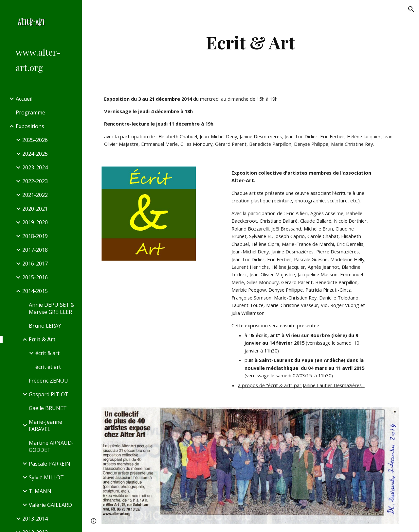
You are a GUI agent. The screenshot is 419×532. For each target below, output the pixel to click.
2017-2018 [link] (35, 250)
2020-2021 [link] (35, 209)
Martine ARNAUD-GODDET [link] (51, 446)
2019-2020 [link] (35, 222)
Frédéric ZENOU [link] (48, 381)
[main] (250, 42)
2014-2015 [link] (35, 291)
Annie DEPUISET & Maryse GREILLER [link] (52, 308)
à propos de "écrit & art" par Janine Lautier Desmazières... (301, 385)
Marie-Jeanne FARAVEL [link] (46, 425)
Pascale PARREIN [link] (50, 464)
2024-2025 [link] (35, 154)
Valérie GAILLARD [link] (50, 505)
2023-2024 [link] (35, 167)
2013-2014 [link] (35, 519)
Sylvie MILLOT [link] (46, 477)
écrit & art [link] (47, 353)
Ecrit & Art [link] (42, 339)
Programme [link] (30, 112)
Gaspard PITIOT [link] (49, 394)
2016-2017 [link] (35, 264)
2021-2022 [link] (35, 195)
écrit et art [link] (48, 367)
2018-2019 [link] (35, 236)
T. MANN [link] (40, 491)
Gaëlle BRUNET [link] (48, 408)
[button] (411, 9)
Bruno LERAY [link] (45, 326)
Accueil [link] (24, 99)
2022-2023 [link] (35, 181)
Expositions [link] (30, 126)
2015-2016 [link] (35, 277)
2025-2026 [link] (35, 140)
